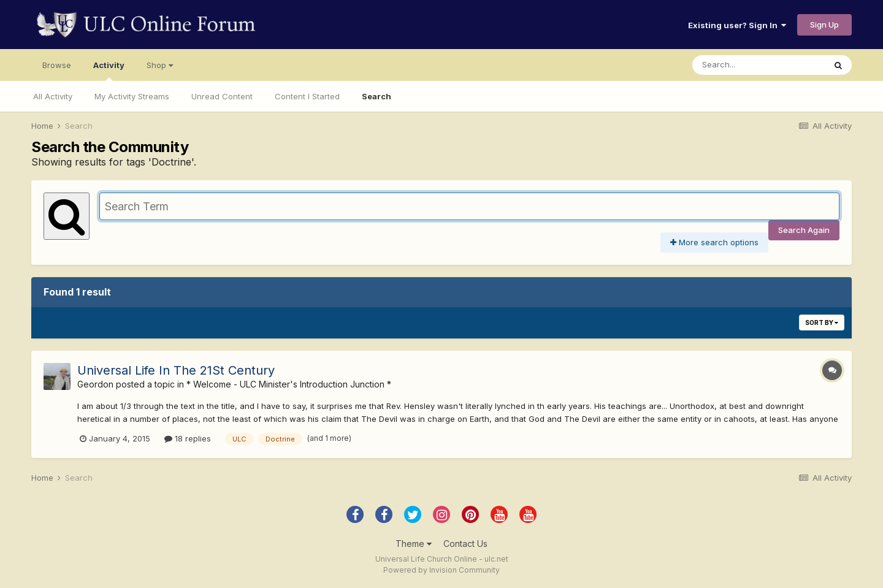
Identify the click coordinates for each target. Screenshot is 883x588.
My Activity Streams (132, 96)
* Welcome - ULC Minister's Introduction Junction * (289, 384)
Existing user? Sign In (737, 25)
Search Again (804, 230)
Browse (57, 65)
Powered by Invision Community (442, 570)
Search (377, 96)
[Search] (759, 65)
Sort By (822, 323)
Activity (109, 71)
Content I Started (307, 96)
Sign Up (824, 25)
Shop (160, 65)
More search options (714, 242)
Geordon (95, 384)
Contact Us (465, 544)
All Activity (53, 96)
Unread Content (222, 96)
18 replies (188, 438)
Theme (414, 544)
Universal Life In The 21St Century (176, 370)
